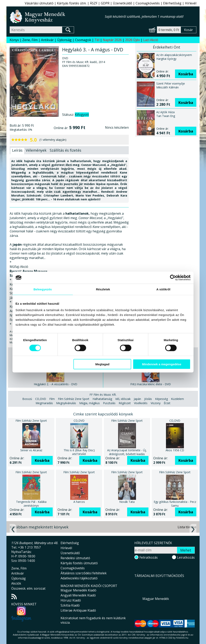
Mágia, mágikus (90, 403)
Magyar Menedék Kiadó (78, 590)
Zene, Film (30, 40)
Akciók (16, 583)
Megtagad (102, 364)
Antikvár (47, 40)
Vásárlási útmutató (39, 3)
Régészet (125, 403)
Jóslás (148, 399)
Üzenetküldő (123, 3)
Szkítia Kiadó (70, 605)
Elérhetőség (172, 3)
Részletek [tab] (103, 289)
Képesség (161, 399)
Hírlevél (191, 3)
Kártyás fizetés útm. (72, 3)
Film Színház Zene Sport (74, 399)
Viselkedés (141, 403)
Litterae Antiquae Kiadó (78, 610)
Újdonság (64, 40)
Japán (137, 399)
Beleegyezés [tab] (43, 289)
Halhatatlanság (102, 399)
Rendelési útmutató (75, 558)
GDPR (105, 3)
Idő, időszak (123, 399)
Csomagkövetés (148, 3)
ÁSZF (94, 3)
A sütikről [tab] (163, 289)
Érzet (167, 403)
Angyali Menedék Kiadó (78, 595)
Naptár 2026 (112, 40)
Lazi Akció (151, 40)
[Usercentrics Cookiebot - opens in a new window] (173, 278)
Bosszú (27, 399)
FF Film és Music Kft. (103, 395)
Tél (97, 40)
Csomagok (83, 40)
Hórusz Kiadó (71, 600)
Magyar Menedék (156, 599)
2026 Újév (132, 40)
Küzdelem (177, 399)
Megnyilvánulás (66, 403)
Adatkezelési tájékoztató (79, 578)
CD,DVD (41, 399)
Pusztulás (109, 403)
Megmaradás (44, 403)
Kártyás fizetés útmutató (79, 563)
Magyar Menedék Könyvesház (57, 16)
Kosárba (186, 74)
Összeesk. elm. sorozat (28, 588)
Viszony (156, 403)
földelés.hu (182, 638)
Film (52, 399)
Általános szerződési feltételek (84, 573)
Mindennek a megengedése (162, 364)
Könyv (14, 40)
